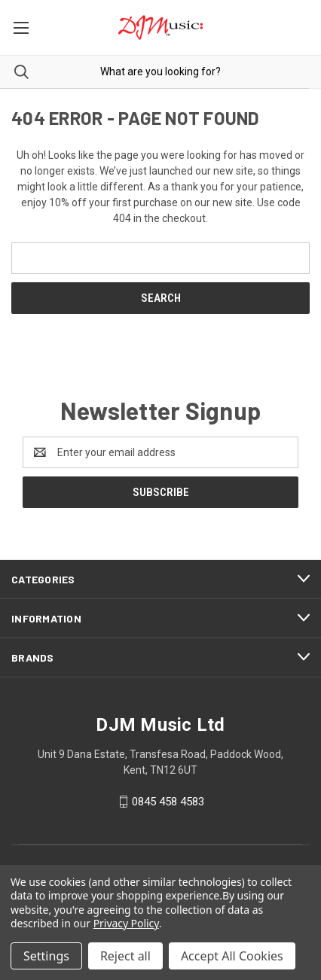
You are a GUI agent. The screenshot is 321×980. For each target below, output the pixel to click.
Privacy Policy (126, 923)
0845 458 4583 (168, 802)
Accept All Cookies (232, 956)
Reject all (125, 956)
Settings (46, 956)
